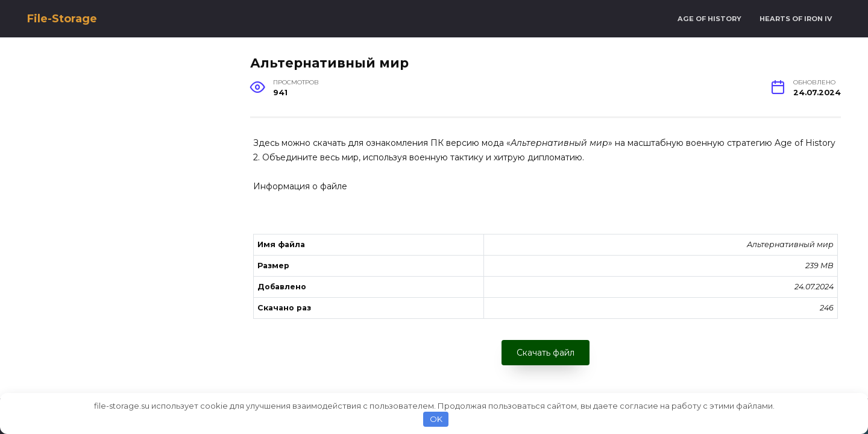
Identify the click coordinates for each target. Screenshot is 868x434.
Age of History (709, 19)
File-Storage (62, 19)
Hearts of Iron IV (796, 19)
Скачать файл (546, 353)
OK (436, 419)
